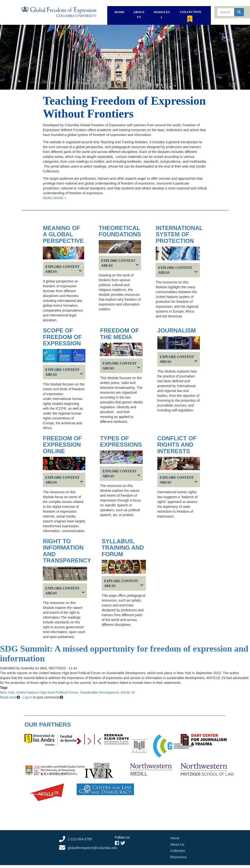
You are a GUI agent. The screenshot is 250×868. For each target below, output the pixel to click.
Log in (27, 697)
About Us (139, 14)
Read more (8, 697)
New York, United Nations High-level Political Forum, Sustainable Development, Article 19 (67, 692)
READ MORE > (55, 198)
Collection (190, 16)
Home (120, 12)
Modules (162, 14)
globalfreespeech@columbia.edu (92, 848)
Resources (178, 857)
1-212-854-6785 (80, 839)
